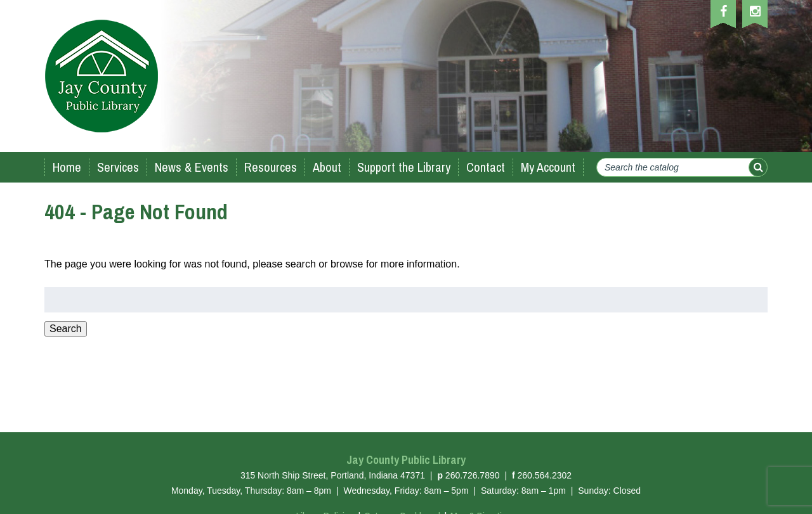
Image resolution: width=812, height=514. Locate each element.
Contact (486, 167)
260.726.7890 (473, 475)
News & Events (192, 167)
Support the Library (404, 167)
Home (67, 167)
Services (118, 167)
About (327, 167)
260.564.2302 (544, 475)
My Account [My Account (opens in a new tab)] (548, 167)
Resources (271, 167)
